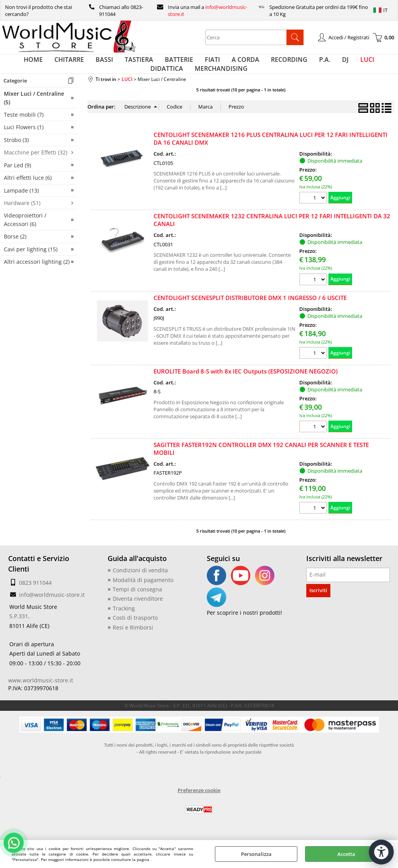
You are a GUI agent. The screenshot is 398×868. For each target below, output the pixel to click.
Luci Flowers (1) (24, 143)
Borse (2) (15, 252)
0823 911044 (33, 598)
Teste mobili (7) (24, 130)
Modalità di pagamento (140, 595)
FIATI (192, 63)
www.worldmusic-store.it (37, 693)
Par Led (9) (17, 181)
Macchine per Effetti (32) (36, 168)
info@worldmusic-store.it (48, 610)
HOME (32, 63)
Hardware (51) (22, 218)
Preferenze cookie (199, 802)
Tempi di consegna (134, 604)
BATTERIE (163, 63)
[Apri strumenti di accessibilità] (378, 840)
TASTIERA (127, 63)
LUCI (328, 63)
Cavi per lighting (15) (31, 265)
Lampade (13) (21, 206)
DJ (310, 63)
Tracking (122, 622)
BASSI (96, 63)
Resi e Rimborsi (130, 640)
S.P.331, (18, 631)
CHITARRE (65, 63)
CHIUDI (392, 848)
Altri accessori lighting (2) (37, 277)
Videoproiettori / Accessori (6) (25, 235)
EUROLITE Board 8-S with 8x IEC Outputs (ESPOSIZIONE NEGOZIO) (246, 387)
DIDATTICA (359, 63)
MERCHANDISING (199, 80)
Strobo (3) (16, 155)
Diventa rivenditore (135, 613)
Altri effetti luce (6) (28, 193)
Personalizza (256, 854)
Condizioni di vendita (137, 586)
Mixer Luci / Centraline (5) (34, 113)
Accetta (346, 854)
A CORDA (221, 63)
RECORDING (261, 63)
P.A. (293, 63)
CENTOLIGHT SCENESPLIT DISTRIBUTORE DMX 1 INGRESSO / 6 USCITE (250, 313)
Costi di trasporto (133, 631)
